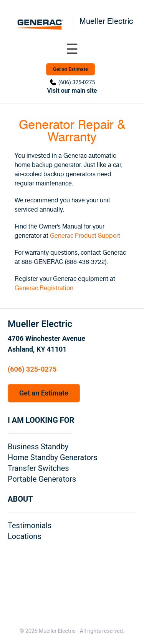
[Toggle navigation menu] (72, 49)
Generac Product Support (85, 236)
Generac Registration (44, 288)
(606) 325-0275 (77, 82)
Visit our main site (72, 91)
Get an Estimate (70, 69)
